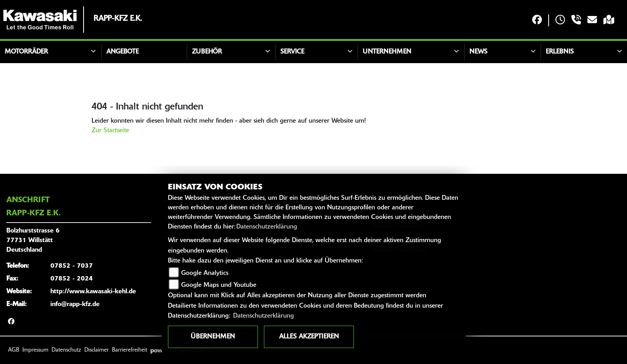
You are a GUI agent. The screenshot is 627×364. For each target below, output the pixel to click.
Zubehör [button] (207, 52)
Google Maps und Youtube (219, 285)
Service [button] (292, 52)
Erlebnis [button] (560, 52)
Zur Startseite (110, 131)
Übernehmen (213, 337)
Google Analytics (205, 273)
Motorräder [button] (26, 52)
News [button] (478, 52)
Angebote (123, 52)
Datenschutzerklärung (267, 227)
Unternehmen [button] (387, 52)
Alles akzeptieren (309, 337)
